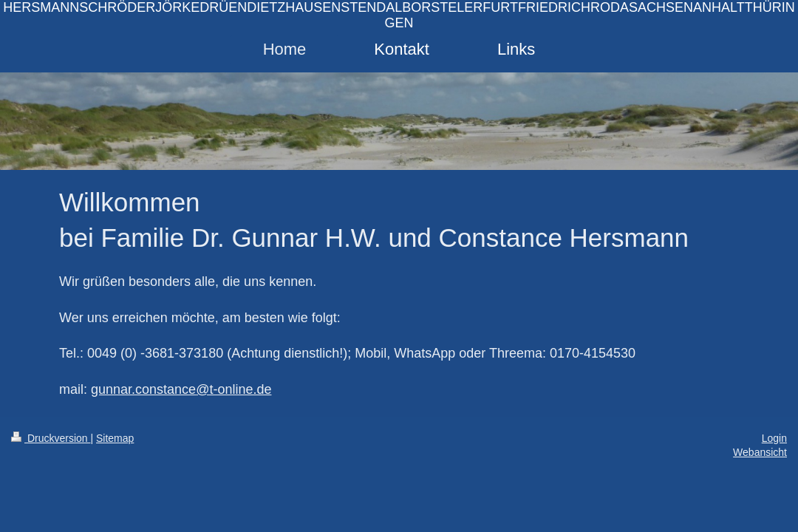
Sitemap (115, 438)
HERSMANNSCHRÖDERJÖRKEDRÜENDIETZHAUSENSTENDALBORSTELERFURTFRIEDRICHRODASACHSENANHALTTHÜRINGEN (399, 15)
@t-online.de (233, 389)
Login (774, 438)
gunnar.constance (143, 389)
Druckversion (51, 438)
